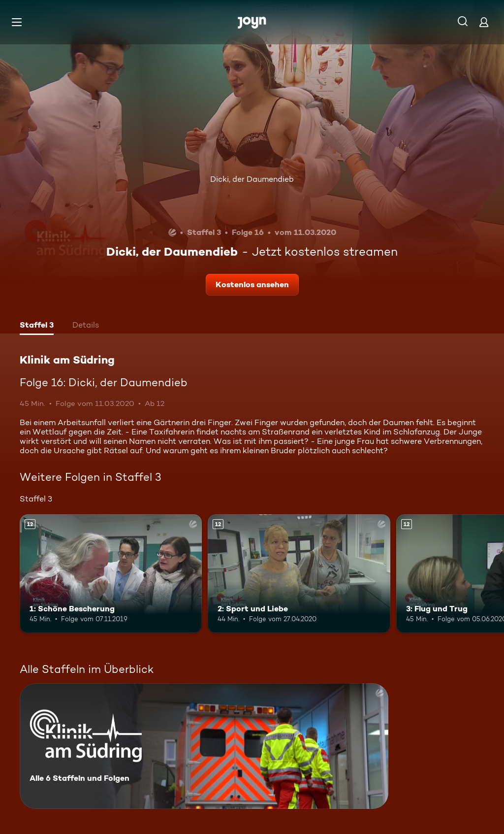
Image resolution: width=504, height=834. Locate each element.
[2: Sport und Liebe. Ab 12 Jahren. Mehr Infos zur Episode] (299, 574)
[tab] (37, 326)
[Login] (484, 22)
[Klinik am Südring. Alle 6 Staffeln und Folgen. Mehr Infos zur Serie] (204, 746)
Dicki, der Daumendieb (252, 179)
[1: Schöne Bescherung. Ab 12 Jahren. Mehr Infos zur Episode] (111, 574)
